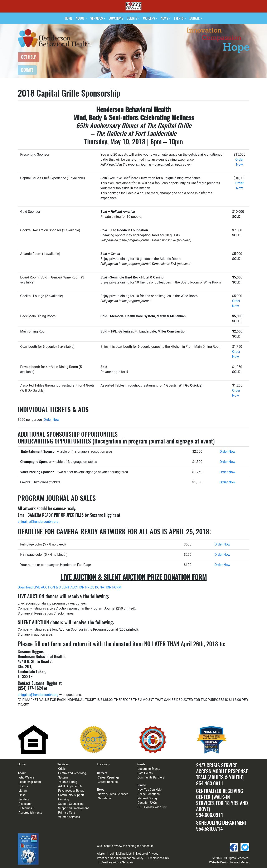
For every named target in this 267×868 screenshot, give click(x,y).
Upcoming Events (149, 769)
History (23, 786)
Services (97, 18)
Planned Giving (147, 798)
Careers (149, 18)
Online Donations (149, 794)
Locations (116, 18)
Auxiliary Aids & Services (117, 862)
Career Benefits (108, 782)
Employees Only (159, 858)
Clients (132, 18)
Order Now (52, 420)
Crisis (62, 769)
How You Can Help (150, 790)
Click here (103, 846)
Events (179, 18)
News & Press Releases (113, 794)
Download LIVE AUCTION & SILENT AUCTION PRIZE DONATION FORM (70, 587)
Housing (64, 799)
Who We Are (26, 777)
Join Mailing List (120, 854)
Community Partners (151, 777)
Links (22, 795)
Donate (195, 18)
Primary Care (67, 813)
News (164, 18)
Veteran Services (69, 817)
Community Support (71, 795)
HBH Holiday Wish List (152, 807)
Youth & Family (68, 782)
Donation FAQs (147, 803)
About (80, 18)
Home (69, 18)
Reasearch (25, 804)
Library (23, 791)
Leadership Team (30, 782)
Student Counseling (71, 804)
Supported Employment (73, 808)
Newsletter (105, 798)
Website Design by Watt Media (229, 862)
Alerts (101, 854)
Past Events (145, 773)
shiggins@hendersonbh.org (38, 522)
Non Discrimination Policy (127, 858)
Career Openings (109, 777)
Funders (24, 799)
